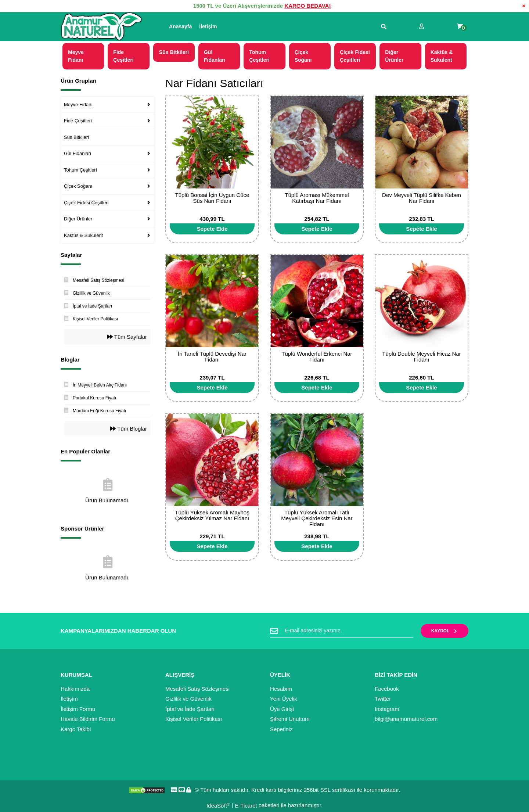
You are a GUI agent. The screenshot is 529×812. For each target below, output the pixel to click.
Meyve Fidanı (78, 105)
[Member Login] (422, 27)
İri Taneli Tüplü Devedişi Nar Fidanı (212, 357)
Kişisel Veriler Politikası (194, 719)
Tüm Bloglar (129, 429)
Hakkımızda (75, 689)
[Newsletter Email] (342, 631)
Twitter (383, 699)
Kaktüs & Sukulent (83, 235)
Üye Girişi (282, 709)
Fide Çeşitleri (78, 121)
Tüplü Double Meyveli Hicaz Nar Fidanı (421, 357)
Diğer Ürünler (78, 219)
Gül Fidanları (78, 153)
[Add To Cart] (212, 229)
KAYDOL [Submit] (445, 631)
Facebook (387, 689)
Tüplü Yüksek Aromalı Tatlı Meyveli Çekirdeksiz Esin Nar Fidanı (317, 518)
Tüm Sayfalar (127, 337)
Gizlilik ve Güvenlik (188, 699)
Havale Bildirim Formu (88, 719)
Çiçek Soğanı (78, 186)
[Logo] (101, 27)
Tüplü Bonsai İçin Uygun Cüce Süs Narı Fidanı (212, 198)
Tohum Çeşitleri (80, 170)
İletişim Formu (78, 709)
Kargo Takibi (76, 729)
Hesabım (281, 689)
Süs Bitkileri (76, 137)
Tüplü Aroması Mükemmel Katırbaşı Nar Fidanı (317, 198)
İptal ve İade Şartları (190, 709)
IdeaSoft (218, 806)
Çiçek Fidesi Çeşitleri (86, 203)
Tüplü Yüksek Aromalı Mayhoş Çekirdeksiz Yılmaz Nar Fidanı (212, 515)
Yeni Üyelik (284, 699)
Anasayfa (180, 26)
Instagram (387, 709)
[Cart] (460, 27)
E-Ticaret (246, 806)
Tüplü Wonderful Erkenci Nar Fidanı (317, 357)
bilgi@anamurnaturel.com (406, 719)
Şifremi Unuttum (290, 719)
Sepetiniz (281, 729)
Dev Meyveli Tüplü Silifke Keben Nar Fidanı (422, 198)
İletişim (208, 26)
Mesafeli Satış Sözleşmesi (197, 689)
